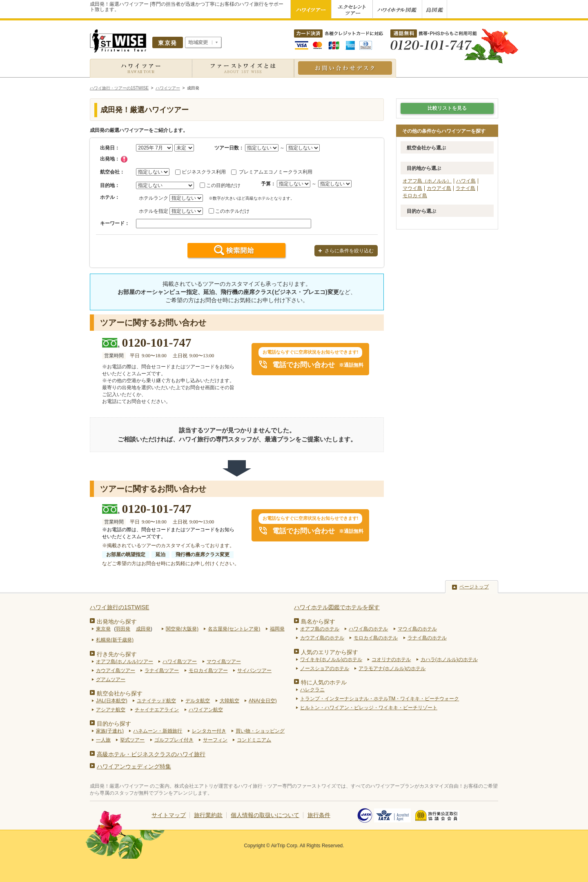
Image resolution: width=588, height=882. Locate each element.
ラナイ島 (465, 188)
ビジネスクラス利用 (204, 172)
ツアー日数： (229, 148)
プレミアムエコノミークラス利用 (276, 172)
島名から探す (318, 621)
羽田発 (123, 629)
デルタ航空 (198, 701)
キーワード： (115, 223)
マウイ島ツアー (224, 661)
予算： (268, 184)
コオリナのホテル (391, 659)
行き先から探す (117, 654)
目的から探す (114, 724)
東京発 (103, 629)
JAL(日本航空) (112, 701)
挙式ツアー (132, 740)
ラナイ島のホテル (427, 638)
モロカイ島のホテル (376, 638)
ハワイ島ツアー (180, 661)
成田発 (143, 629)
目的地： (110, 185)
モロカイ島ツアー (208, 670)
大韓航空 (229, 701)
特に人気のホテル (324, 682)
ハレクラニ (312, 690)
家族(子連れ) (110, 731)
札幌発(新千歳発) (115, 640)
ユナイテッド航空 (156, 701)
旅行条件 (319, 815)
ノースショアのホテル (325, 668)
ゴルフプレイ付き (174, 740)
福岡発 (277, 629)
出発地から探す (117, 621)
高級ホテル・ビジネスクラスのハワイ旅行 (151, 754)
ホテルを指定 (154, 211)
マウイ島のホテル (417, 629)
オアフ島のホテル (320, 629)
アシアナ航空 (111, 710)
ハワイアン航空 (206, 710)
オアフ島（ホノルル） (427, 181)
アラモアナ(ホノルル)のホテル (392, 668)
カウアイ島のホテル (322, 638)
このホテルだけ (232, 211)
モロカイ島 (415, 196)
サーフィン (215, 740)
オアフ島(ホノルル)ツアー (125, 661)
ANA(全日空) (263, 701)
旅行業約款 (208, 815)
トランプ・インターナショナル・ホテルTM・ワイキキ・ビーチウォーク (380, 699)
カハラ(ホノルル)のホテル (449, 659)
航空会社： (112, 172)
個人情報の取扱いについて (265, 815)
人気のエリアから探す (330, 652)
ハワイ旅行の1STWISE (119, 607)
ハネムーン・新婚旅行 (158, 731)
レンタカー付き (209, 731)
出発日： (110, 148)
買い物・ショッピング (260, 731)
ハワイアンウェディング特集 (134, 766)
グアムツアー (111, 679)
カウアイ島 (439, 188)
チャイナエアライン (157, 710)
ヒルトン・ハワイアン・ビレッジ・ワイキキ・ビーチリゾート (369, 708)
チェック (124, 159)
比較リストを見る (447, 108)
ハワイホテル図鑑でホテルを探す (337, 607)
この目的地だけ (223, 185)
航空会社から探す (120, 693)
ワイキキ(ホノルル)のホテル (331, 659)
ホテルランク (154, 198)
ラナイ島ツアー (162, 670)
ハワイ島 (466, 181)
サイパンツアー (254, 670)
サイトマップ (169, 815)
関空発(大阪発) (182, 629)
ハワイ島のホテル (368, 629)
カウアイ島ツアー (116, 670)
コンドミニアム (254, 740)
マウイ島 (412, 188)
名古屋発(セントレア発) (234, 629)
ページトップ (474, 587)
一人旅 (103, 740)
